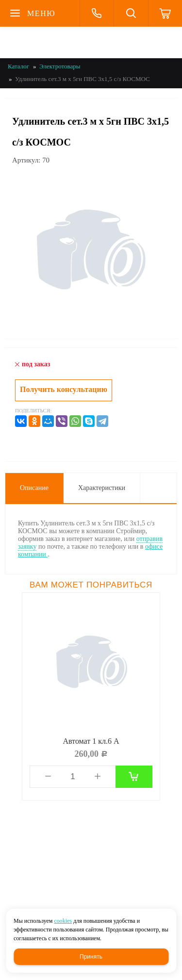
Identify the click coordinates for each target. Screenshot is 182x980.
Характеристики (102, 488)
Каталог (18, 66)
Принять (91, 957)
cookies (63, 921)
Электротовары (60, 66)
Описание (34, 488)
